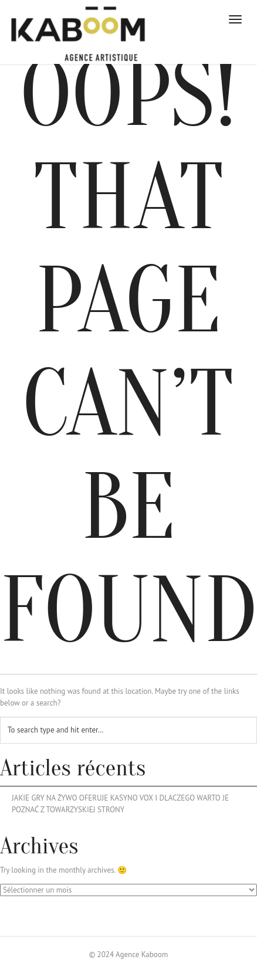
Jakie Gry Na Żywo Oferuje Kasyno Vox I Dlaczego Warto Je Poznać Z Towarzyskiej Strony (120, 804)
